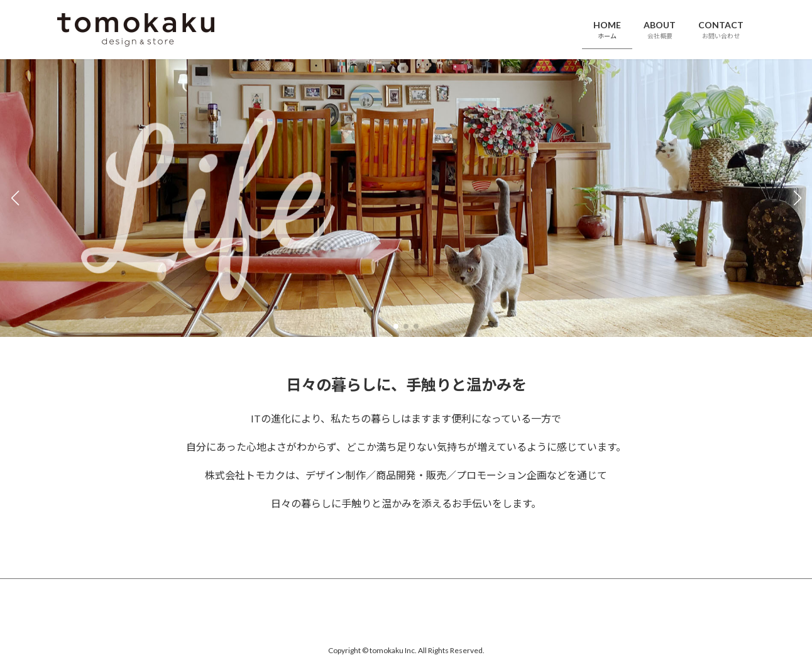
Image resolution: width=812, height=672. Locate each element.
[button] (396, 326)
